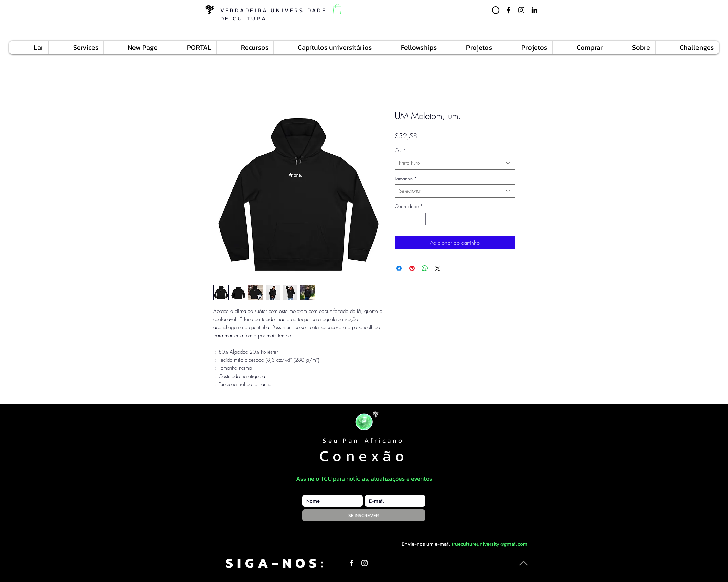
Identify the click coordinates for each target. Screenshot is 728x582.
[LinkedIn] (534, 10)
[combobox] (455, 163)
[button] (337, 9)
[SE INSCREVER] (364, 515)
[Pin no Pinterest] (412, 268)
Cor (401, 150)
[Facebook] (508, 10)
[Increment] (421, 219)
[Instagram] (521, 10)
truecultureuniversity (475, 544)
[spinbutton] (410, 219)
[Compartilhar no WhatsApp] (425, 268)
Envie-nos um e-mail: (426, 544)
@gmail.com (514, 544)
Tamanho (406, 178)
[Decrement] (400, 219)
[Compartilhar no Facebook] (399, 268)
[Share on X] (438, 268)
